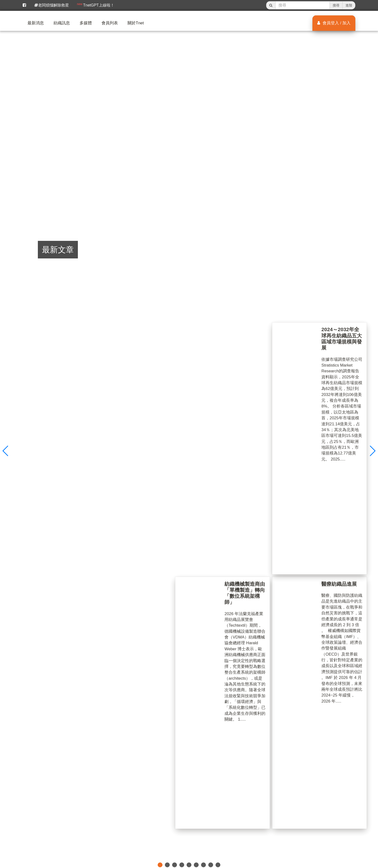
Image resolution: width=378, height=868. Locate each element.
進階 (349, 5)
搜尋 (336, 5)
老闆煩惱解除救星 (52, 5)
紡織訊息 (62, 23)
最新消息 (36, 23)
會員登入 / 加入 (334, 23)
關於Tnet (136, 23)
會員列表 (110, 23)
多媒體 (86, 23)
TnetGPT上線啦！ (95, 5)
